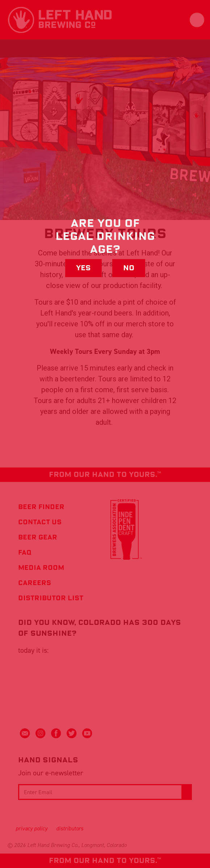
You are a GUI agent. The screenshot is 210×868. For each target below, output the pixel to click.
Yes (83, 268)
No (129, 268)
